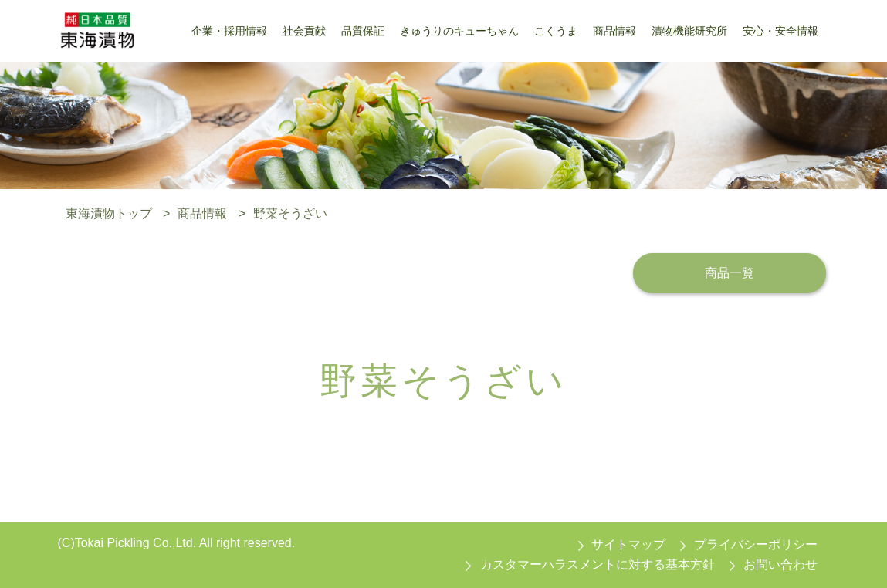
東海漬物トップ (109, 213)
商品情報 (202, 213)
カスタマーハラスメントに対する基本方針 (598, 564)
